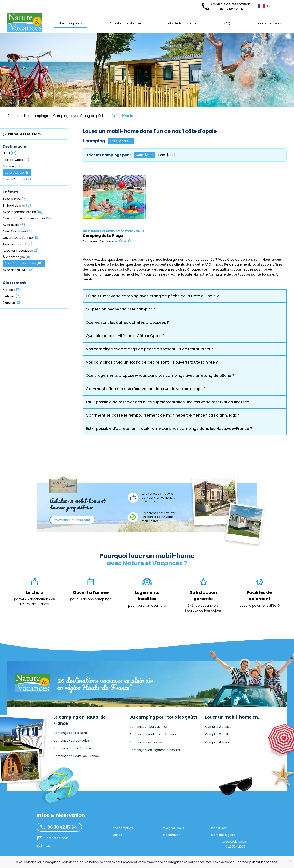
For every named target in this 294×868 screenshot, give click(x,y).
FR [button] (262, 6)
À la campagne (17, 257)
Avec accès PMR (18, 270)
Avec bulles (14, 225)
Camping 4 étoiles (218, 742)
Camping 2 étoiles (218, 727)
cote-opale (121, 141)
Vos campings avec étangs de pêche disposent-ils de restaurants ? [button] (149, 349)
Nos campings (123, 828)
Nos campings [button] (70, 23)
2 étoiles (12, 302)
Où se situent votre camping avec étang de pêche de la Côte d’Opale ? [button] (152, 296)
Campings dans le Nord (70, 733)
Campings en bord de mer (148, 727)
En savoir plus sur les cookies (256, 862)
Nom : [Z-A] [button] (167, 155)
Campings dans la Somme (72, 748)
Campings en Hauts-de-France (76, 756)
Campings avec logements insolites (155, 750)
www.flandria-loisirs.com (72, 520)
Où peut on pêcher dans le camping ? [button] (121, 309)
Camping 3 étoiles (218, 734)
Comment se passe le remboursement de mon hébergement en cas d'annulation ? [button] (164, 415)
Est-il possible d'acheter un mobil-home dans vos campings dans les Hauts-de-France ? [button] (169, 428)
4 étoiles (12, 290)
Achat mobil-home (125, 23)
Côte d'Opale (17, 173)
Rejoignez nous (270, 23)
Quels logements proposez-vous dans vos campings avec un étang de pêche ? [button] (160, 375)
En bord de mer (17, 205)
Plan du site (219, 828)
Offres (117, 835)
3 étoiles (12, 296)
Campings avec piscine (146, 742)
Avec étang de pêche (24, 263)
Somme (11, 166)
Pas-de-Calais (16, 160)
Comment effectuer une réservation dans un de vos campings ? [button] (146, 389)
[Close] (290, 861)
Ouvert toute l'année (21, 238)
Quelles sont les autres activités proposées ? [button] (127, 322)
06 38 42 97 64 (231, 7)
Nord (10, 153)
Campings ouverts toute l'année (153, 734)
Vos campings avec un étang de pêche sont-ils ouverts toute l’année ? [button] (152, 362)
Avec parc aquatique (21, 250)
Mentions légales (223, 835)
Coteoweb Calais (234, 842)
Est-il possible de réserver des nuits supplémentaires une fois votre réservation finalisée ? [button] (169, 402)
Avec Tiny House (18, 231)
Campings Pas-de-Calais (71, 741)
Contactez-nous (56, 838)
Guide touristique (182, 23)
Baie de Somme (17, 179)
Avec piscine (15, 199)
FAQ (227, 23)
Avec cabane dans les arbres (27, 218)
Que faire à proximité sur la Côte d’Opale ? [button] (125, 336)
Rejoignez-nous (173, 828)
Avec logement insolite (23, 212)
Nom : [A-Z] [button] (144, 155)
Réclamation (171, 835)
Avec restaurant (18, 244)
